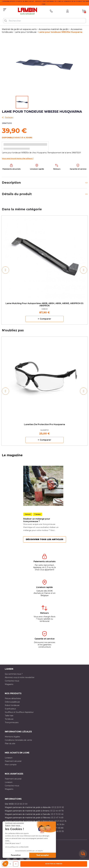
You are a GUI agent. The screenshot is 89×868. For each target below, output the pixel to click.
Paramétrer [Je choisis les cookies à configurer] (16, 855)
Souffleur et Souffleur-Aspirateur (19, 712)
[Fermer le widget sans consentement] (14, 823)
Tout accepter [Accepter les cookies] (43, 855)
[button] (5, 864)
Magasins (9, 684)
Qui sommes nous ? (14, 674)
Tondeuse (9, 719)
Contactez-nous (12, 681)
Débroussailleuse (12, 702)
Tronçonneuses (12, 722)
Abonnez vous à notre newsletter (20, 677)
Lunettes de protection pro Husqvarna (44, 424)
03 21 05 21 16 (60, 821)
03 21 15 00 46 (57, 814)
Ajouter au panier (54, 864)
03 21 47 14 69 (57, 818)
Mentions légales (12, 737)
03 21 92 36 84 (58, 824)
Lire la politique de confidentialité (17, 847)
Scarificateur (10, 709)
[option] (44, 270)
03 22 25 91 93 (58, 807)
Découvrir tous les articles (45, 539)
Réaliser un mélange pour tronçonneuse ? (37, 520)
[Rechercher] (44, 21)
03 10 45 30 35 (57, 831)
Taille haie (9, 716)
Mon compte (11, 765)
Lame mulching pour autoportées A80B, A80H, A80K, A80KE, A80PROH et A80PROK (44, 305)
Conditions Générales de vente (18, 740)
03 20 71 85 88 (57, 828)
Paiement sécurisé (13, 761)
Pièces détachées (13, 698)
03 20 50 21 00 (21, 804)
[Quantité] (10, 864)
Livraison (9, 758)
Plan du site (10, 744)
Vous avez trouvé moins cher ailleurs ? (18, 158)
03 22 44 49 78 (57, 811)
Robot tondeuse (12, 705)
